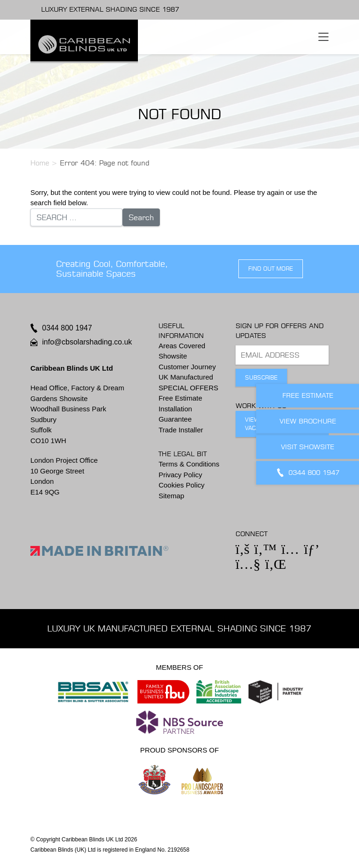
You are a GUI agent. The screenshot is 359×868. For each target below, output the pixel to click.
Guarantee (175, 419)
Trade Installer (181, 430)
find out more (271, 269)
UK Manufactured (186, 377)
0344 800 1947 (67, 328)
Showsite (173, 356)
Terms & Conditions (189, 464)
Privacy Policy (180, 475)
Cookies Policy (181, 485)
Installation (175, 409)
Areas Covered (182, 346)
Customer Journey (187, 367)
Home (40, 163)
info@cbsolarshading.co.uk (87, 342)
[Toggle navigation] (323, 37)
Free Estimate (180, 398)
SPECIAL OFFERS (188, 388)
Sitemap (171, 496)
